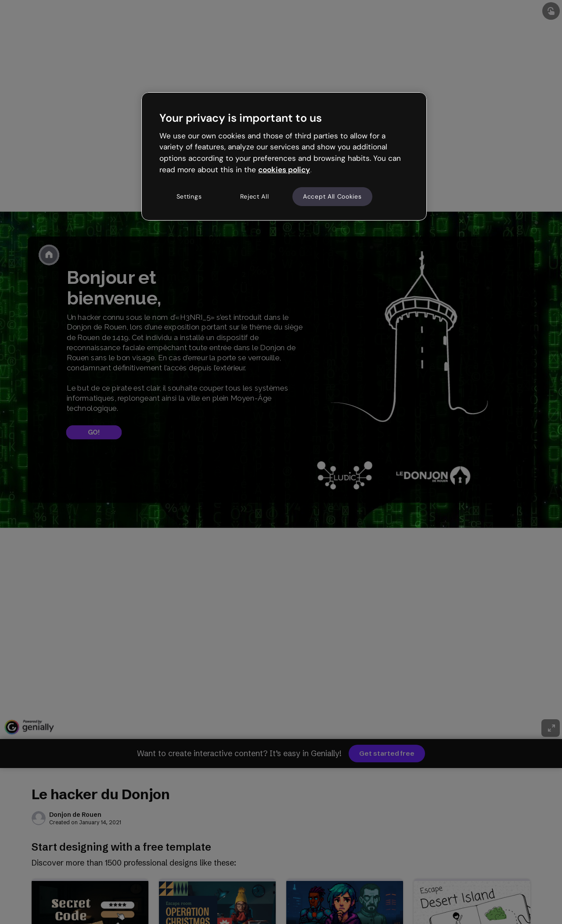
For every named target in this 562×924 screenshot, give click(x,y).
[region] (284, 156)
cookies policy (284, 170)
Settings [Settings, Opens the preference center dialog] (189, 196)
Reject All (255, 196)
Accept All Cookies (332, 196)
